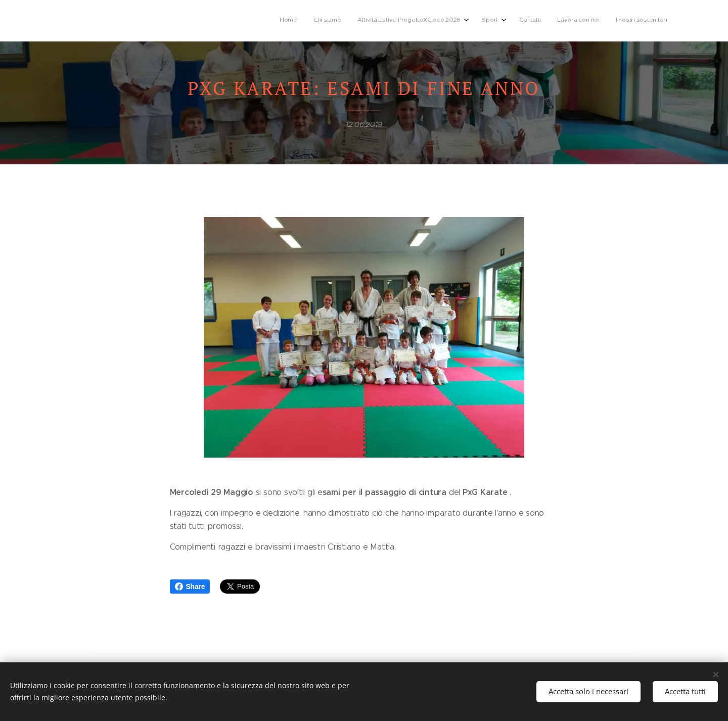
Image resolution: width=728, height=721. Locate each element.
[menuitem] (563, 21)
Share (190, 587)
